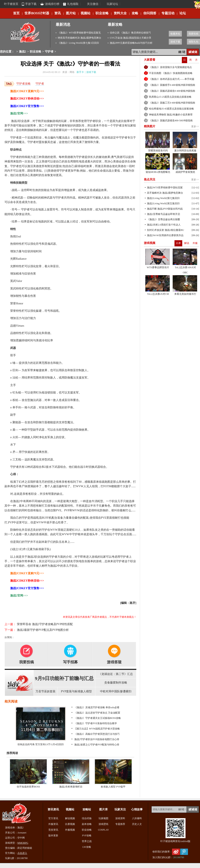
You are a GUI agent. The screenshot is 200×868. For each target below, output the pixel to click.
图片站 (71, 13)
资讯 (58, 13)
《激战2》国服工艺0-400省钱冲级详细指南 (172, 103)
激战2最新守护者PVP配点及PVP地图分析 (43, 630)
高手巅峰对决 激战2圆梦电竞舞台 (165, 193)
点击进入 (22, 853)
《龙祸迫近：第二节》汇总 (116, 674)
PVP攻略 (87, 836)
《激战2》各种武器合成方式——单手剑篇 (172, 79)
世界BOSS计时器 (37, 13)
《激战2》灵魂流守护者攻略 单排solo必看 (97, 707)
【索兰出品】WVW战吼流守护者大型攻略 (97, 729)
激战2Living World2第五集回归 (163, 203)
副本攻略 (87, 824)
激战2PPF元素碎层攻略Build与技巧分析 (131, 43)
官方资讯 (53, 818)
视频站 (86, 13)
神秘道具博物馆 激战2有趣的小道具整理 (171, 115)
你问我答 (150, 13)
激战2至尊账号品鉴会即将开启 (163, 214)
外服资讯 (53, 824)
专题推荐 (120, 824)
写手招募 (70, 662)
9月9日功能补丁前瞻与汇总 (64, 678)
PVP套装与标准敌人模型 (77, 691)
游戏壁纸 (103, 824)
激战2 (23, 52)
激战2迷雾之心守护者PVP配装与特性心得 (97, 745)
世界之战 (87, 841)
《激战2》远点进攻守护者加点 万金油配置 (97, 713)
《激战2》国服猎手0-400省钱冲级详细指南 (172, 85)
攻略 (135, 13)
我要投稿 (193, 34)
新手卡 (80, 72)
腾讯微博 (184, 852)
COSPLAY (103, 830)
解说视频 (70, 818)
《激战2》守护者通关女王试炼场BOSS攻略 (98, 718)
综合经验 (87, 818)
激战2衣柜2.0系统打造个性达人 (164, 225)
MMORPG (23, 843)
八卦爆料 (137, 818)
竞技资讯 (53, 830)
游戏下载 (175, 42)
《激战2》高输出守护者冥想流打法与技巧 (97, 734)
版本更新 (53, 836)
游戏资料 (120, 818)
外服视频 (70, 830)
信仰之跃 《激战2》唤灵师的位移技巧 (130, 33)
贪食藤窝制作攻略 (116, 683)
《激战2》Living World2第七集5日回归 (78, 43)
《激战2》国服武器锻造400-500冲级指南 (171, 121)
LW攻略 (87, 847)
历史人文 (137, 824)
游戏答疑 (114, 662)
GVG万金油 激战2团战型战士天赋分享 (131, 38)
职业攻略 (102, 13)
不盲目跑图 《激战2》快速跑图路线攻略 (171, 73)
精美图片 (150, 126)
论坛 (183, 13)
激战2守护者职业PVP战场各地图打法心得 (97, 739)
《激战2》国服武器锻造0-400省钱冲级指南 (172, 91)
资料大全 (120, 13)
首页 (16, 13)
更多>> (195, 126)
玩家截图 (103, 818)
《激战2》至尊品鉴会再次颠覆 (163, 219)
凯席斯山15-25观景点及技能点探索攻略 (170, 97)
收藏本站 (175, 34)
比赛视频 (70, 824)
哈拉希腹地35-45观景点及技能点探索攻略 (171, 109)
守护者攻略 (23, 84)
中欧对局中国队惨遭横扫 (116, 691)
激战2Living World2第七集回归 (163, 198)
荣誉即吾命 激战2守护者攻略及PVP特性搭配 (45, 624)
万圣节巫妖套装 (46, 691)
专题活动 (168, 13)
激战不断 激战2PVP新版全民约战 (165, 209)
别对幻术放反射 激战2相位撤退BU (166, 230)
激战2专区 (25, 34)
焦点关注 (150, 179)
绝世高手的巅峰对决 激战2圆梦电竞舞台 (79, 38)
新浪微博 (176, 852)
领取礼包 (193, 42)
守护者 (49, 52)
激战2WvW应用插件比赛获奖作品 (165, 235)
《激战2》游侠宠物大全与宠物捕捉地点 (170, 67)
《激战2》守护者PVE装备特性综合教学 (96, 723)
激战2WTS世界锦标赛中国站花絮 (165, 188)
